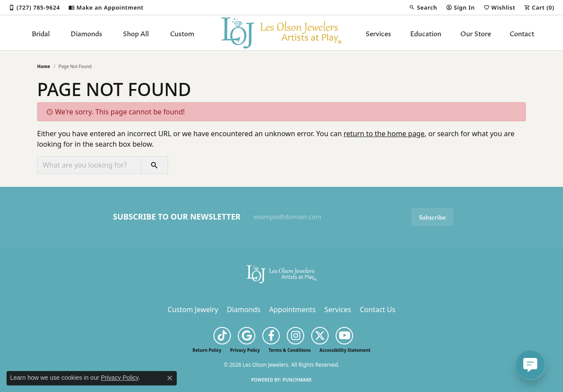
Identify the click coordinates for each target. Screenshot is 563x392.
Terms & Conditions (290, 350)
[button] (423, 7)
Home (44, 66)
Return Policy (207, 350)
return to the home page (384, 134)
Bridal (41, 33)
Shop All (136, 33)
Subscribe (432, 217)
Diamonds (86, 33)
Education (426, 33)
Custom (182, 33)
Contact (522, 33)
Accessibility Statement (345, 350)
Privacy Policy (245, 350)
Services (378, 33)
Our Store (476, 33)
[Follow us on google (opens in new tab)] (247, 336)
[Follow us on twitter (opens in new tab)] (320, 336)
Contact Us (377, 309)
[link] (34, 7)
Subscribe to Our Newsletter (177, 217)
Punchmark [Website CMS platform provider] (297, 380)
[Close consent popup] (170, 378)
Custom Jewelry (193, 309)
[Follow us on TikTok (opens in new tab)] (222, 336)
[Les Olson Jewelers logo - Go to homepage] (282, 33)
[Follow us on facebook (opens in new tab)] (271, 336)
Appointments (293, 309)
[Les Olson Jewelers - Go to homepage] (281, 273)
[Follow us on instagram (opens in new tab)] (295, 336)
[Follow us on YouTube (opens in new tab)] (344, 336)
